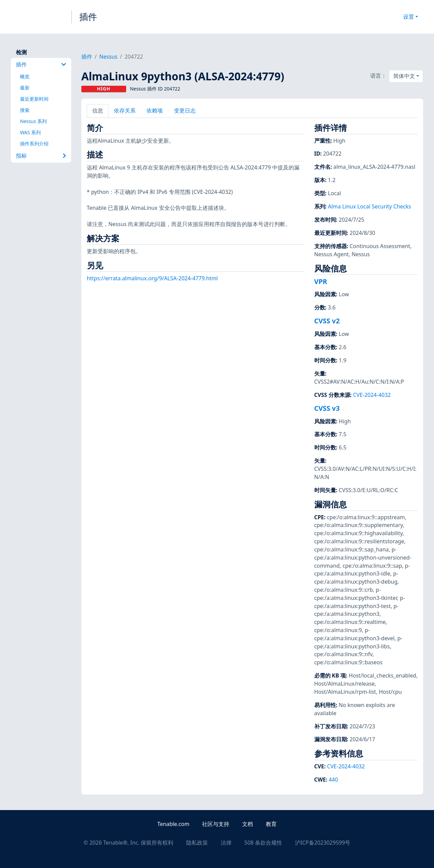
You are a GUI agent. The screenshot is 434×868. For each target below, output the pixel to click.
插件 (88, 17)
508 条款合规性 (263, 843)
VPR (321, 281)
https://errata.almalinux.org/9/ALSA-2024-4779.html (152, 278)
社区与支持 (216, 824)
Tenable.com (173, 824)
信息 (98, 110)
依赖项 (155, 110)
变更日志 (185, 110)
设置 (409, 17)
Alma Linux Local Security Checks (369, 206)
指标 (41, 156)
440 (333, 780)
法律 (226, 843)
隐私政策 (197, 843)
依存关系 (125, 110)
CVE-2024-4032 (372, 395)
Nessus (108, 57)
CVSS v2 (327, 321)
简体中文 (404, 76)
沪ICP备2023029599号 (323, 843)
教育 (271, 824)
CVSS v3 (327, 408)
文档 (248, 824)
